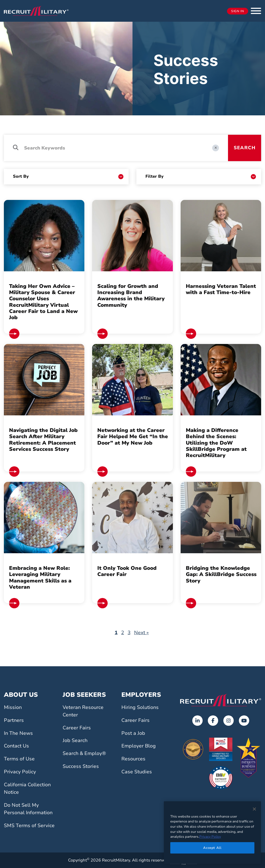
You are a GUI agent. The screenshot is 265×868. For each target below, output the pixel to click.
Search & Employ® (84, 753)
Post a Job (133, 733)
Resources (133, 759)
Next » (141, 633)
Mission (13, 707)
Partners (14, 720)
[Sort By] (68, 177)
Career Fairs (77, 728)
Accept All (212, 848)
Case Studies (137, 772)
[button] (256, 11)
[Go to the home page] (221, 700)
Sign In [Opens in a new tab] (238, 11)
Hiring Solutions (140, 707)
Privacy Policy (20, 772)
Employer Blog (139, 746)
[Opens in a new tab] (197, 721)
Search (245, 148)
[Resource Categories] (201, 177)
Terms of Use (19, 759)
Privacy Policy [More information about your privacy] (210, 837)
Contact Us (16, 746)
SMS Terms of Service (29, 826)
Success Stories (81, 766)
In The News (18, 733)
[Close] (254, 809)
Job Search (75, 740)
